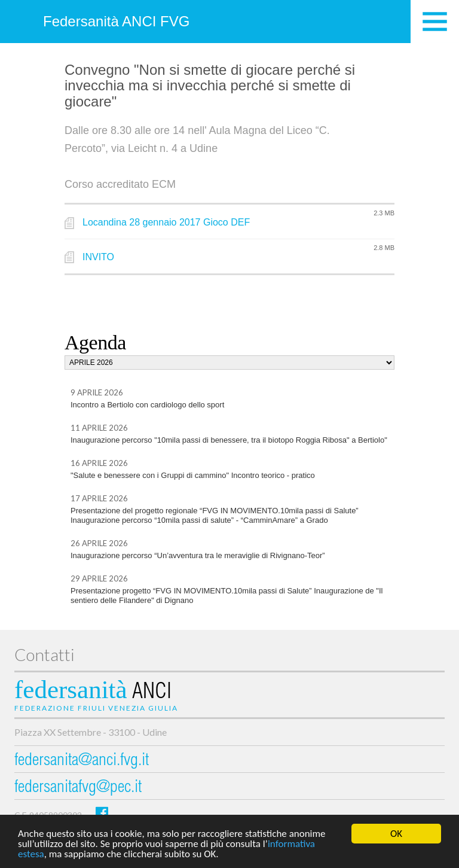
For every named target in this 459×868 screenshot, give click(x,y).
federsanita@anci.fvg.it (82, 761)
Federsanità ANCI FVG (116, 21)
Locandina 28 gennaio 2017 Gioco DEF (166, 222)
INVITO (98, 257)
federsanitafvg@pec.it (78, 788)
